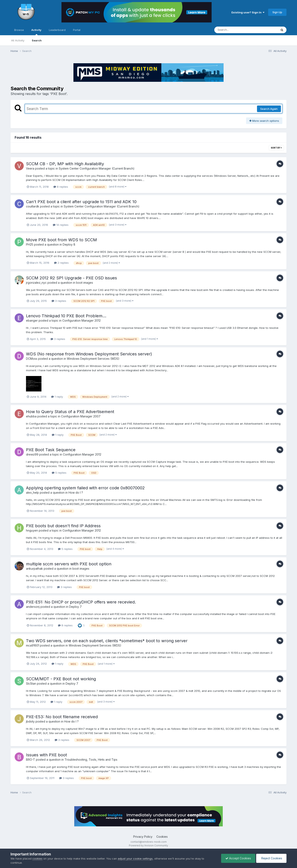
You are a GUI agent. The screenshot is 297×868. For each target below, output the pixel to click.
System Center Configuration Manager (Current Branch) (97, 168)
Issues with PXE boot (47, 755)
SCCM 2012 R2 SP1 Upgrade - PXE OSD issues (71, 278)
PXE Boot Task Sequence (51, 450)
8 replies (61, 187)
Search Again (269, 109)
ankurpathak (34, 569)
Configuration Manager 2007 (81, 416)
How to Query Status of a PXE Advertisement (70, 412)
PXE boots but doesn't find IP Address (63, 526)
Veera (30, 168)
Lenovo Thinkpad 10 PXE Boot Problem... (66, 316)
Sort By (276, 148)
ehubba (31, 416)
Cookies (162, 837)
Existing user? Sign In (248, 12)
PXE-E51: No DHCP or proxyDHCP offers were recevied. (81, 602)
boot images (85, 283)
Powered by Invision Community (148, 845)
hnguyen (32, 530)
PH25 (30, 244)
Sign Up (277, 12)
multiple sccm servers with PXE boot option (69, 564)
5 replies (59, 473)
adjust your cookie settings (135, 859)
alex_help (32, 493)
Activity (36, 32)
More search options (264, 121)
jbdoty (30, 721)
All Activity (18, 40)
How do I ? (76, 493)
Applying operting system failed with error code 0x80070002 (85, 488)
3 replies (59, 301)
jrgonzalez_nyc (36, 283)
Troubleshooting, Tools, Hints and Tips (91, 760)
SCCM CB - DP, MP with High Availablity (65, 164)
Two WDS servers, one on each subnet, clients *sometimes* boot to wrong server (107, 641)
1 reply (57, 397)
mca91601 (33, 645)
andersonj (33, 607)
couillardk (33, 206)
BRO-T (31, 760)
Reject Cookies (271, 858)
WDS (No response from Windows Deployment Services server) (89, 354)
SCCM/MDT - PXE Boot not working (61, 679)
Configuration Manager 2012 (81, 320)
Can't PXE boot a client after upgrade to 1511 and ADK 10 (81, 202)
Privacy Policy (143, 837)
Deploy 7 (75, 607)
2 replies (61, 263)
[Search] (235, 30)
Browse (19, 30)
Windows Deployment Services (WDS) (93, 359)
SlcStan (31, 684)
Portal (77, 30)
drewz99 (32, 454)
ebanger (32, 320)
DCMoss (32, 359)
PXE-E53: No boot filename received (62, 717)
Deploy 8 (69, 244)
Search (37, 40)
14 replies (61, 225)
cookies (37, 859)
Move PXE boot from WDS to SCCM (61, 240)
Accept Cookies (238, 858)
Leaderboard (57, 30)
